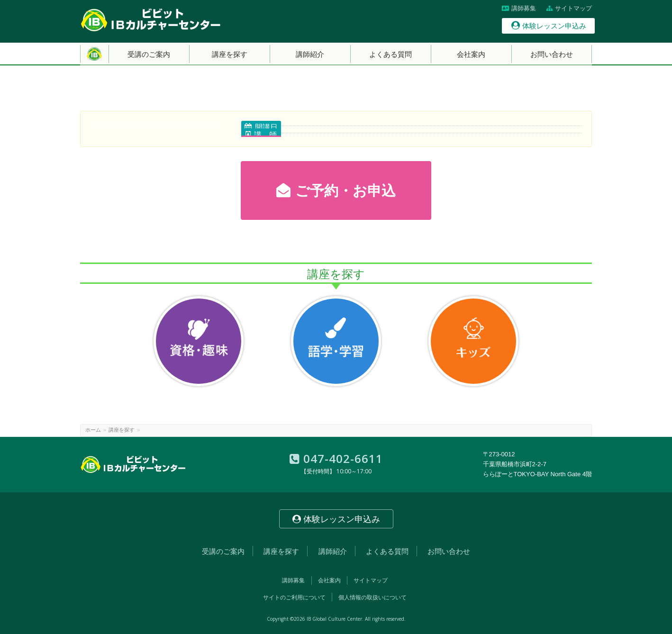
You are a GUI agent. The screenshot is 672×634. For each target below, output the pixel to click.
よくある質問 (387, 551)
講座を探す (122, 430)
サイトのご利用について (294, 598)
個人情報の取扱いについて (372, 598)
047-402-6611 (336, 458)
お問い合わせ (449, 551)
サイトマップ (569, 8)
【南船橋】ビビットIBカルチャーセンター (151, 20)
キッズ (473, 341)
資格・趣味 (199, 341)
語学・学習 (336, 341)
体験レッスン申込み (549, 26)
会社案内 (329, 580)
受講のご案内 (223, 551)
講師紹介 (333, 551)
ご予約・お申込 (336, 191)
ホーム (93, 430)
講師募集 (519, 8)
